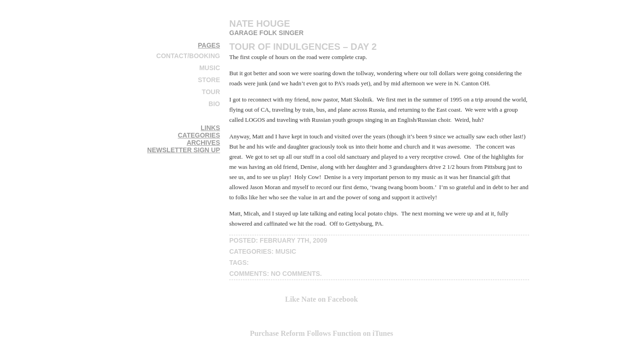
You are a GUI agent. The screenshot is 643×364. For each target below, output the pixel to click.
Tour (211, 92)
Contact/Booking (188, 56)
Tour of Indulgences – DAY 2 (303, 47)
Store (209, 80)
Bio (214, 104)
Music (210, 68)
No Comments (295, 274)
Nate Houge (260, 24)
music (286, 251)
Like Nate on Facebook (321, 299)
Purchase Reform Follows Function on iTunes (322, 333)
